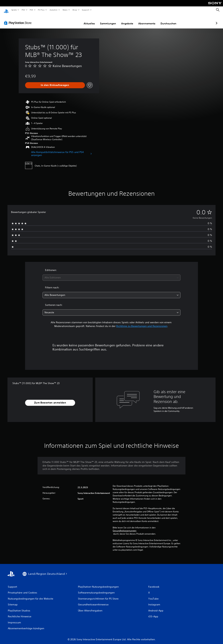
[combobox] (111, 274)
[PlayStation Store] (19, 19)
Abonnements (128, 20)
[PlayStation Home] (6, 10)
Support (86, 10)
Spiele (14, 10)
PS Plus (41, 10)
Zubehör (54, 10)
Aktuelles (70, 20)
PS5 (23, 10)
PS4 (32, 10)
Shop (75, 10)
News (65, 10)
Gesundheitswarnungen (124, 527)
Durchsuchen (150, 20)
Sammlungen (89, 20)
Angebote (108, 20)
